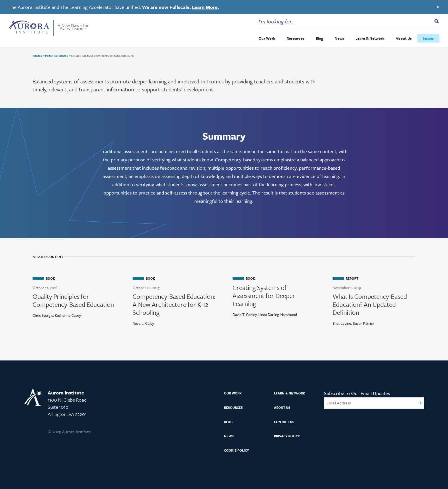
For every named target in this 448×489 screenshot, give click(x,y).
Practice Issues (57, 56)
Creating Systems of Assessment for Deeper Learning (264, 296)
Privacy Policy (287, 436)
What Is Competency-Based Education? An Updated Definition (370, 304)
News (339, 38)
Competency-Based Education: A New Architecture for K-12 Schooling (174, 304)
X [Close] (438, 7)
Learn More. (205, 7)
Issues (428, 38)
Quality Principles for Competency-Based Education (73, 300)
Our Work (267, 38)
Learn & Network (370, 38)
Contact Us (284, 422)
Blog (319, 38)
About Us (404, 38)
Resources (295, 38)
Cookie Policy (236, 450)
